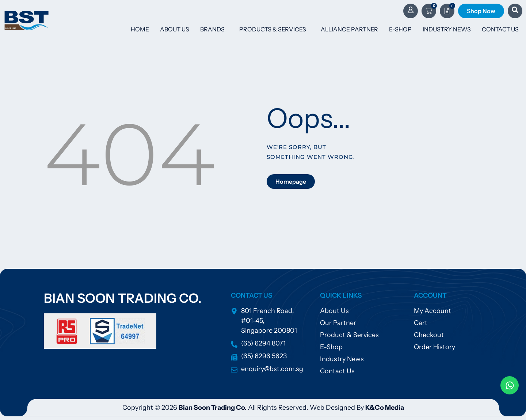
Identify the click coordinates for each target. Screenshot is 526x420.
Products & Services (275, 29)
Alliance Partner (349, 29)
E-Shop (400, 29)
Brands (214, 29)
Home (140, 29)
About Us (175, 29)
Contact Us (500, 29)
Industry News (447, 29)
